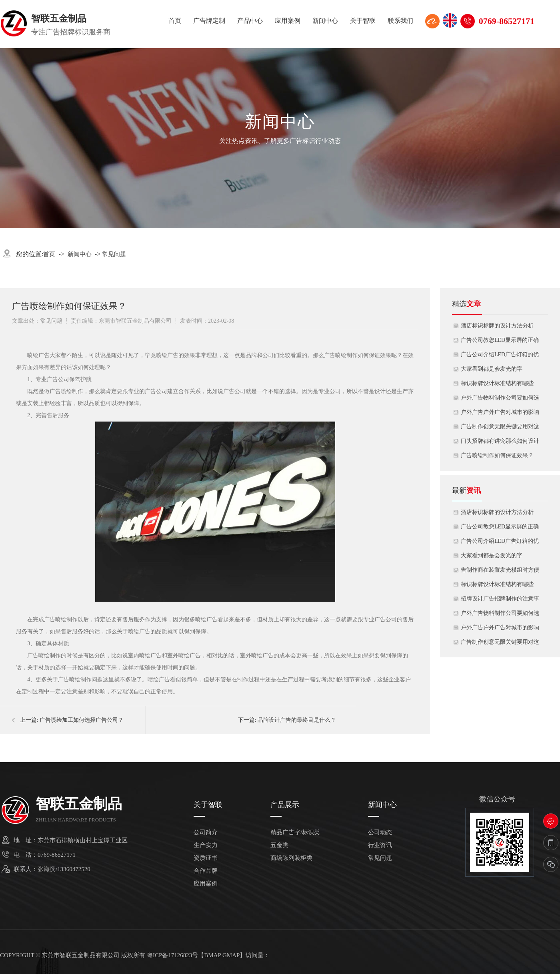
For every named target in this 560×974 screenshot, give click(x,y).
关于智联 (363, 21)
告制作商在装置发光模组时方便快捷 (500, 572)
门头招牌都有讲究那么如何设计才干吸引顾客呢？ (500, 443)
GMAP (231, 955)
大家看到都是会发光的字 (492, 369)
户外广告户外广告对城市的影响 (500, 412)
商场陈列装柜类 (291, 858)
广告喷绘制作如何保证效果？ (497, 455)
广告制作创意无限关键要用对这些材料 (500, 429)
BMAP (212, 955)
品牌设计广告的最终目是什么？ (297, 720)
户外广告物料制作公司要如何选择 (500, 400)
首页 (175, 21)
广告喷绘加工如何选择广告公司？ (82, 720)
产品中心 (250, 21)
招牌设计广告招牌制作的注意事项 (500, 601)
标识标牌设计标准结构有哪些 (497, 383)
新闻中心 (325, 21)
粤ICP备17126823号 (172, 955)
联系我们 (400, 21)
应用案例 (288, 21)
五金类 (279, 845)
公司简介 (206, 832)
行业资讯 (380, 845)
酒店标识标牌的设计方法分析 (497, 326)
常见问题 (114, 254)
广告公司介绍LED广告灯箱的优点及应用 (500, 357)
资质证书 (206, 858)
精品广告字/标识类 (295, 832)
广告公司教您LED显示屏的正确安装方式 (500, 342)
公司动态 (380, 832)
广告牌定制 (209, 21)
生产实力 (206, 845)
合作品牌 (206, 871)
